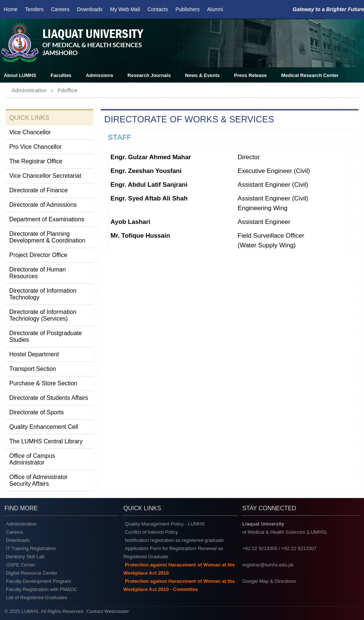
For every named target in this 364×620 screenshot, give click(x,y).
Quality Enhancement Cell (44, 427)
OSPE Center (21, 565)
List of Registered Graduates (37, 597)
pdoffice (68, 90)
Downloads (90, 9)
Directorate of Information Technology (43, 294)
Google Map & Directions (269, 581)
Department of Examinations (47, 219)
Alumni (215, 9)
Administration (21, 524)
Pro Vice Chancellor (35, 147)
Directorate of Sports (37, 412)
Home (11, 9)
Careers (60, 9)
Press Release (250, 75)
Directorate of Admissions (43, 205)
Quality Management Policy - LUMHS (165, 524)
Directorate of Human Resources (38, 273)
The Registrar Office (36, 161)
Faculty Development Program (39, 581)
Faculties (61, 75)
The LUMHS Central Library (46, 441)
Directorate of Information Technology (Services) (43, 315)
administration (29, 90)
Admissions (100, 75)
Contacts (158, 9)
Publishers (187, 9)
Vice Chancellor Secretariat (45, 176)
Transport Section (33, 369)
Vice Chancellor (30, 132)
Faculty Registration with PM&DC (42, 589)
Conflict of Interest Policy (151, 532)
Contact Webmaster (108, 611)
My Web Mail (125, 9)
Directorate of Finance (38, 190)
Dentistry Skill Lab (25, 557)
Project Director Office (38, 255)
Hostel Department (34, 354)
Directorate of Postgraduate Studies (46, 336)
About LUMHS (20, 75)
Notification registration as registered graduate (174, 540)
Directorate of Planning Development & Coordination (47, 237)
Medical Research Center (310, 75)
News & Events (202, 75)
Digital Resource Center (32, 573)
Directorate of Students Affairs (49, 398)
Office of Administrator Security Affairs (38, 480)
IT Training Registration (31, 548)
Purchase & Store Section (43, 383)
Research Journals (149, 75)
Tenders (34, 9)
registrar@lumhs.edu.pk (268, 565)
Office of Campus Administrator (32, 459)
